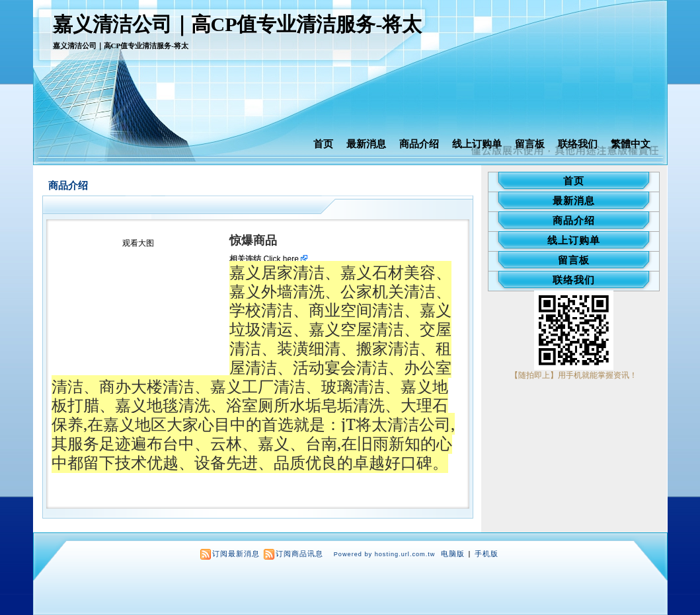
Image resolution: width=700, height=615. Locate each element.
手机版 (486, 554)
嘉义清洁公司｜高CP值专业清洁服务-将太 (238, 24)
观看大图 (138, 243)
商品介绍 (419, 144)
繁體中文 (631, 144)
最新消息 (366, 144)
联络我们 (578, 144)
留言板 (530, 144)
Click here (286, 259)
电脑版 (453, 554)
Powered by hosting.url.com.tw (385, 554)
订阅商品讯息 (299, 554)
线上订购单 (477, 144)
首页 (323, 144)
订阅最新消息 (236, 554)
